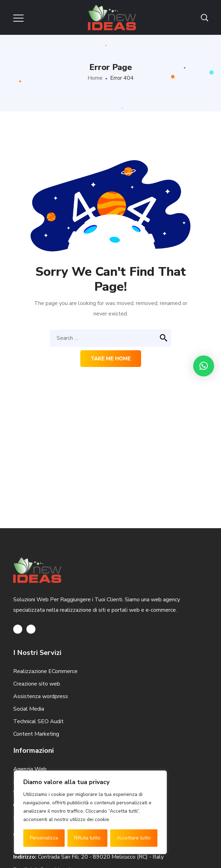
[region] (90, 812)
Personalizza (44, 838)
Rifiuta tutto (87, 838)
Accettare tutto (134, 838)
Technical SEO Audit (38, 721)
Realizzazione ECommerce (45, 671)
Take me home (111, 359)
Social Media (29, 709)
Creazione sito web (37, 684)
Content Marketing (36, 734)
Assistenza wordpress (41, 696)
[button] (204, 366)
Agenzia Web (30, 769)
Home (95, 78)
